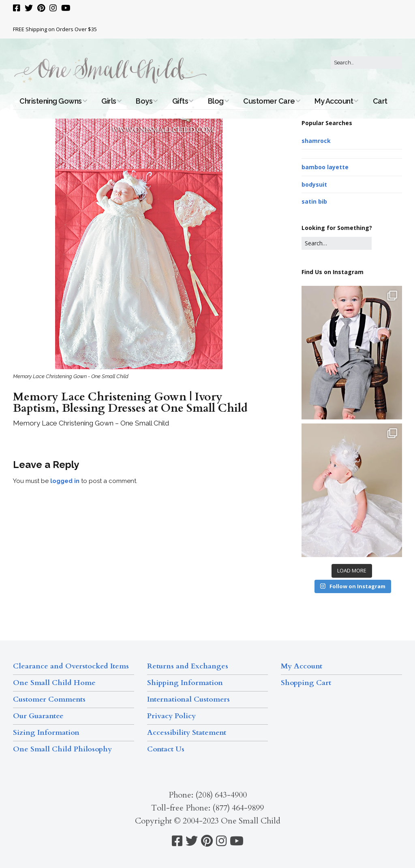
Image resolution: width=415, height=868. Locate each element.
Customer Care (269, 101)
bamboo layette (325, 167)
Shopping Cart (306, 683)
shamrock (316, 141)
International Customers (188, 699)
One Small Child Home (54, 683)
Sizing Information (46, 733)
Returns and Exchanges (188, 666)
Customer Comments (49, 699)
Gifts (180, 101)
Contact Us (166, 749)
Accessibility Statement (187, 733)
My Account (334, 101)
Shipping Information (185, 683)
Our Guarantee (38, 716)
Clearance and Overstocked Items (71, 666)
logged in (65, 481)
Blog (216, 101)
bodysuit (314, 184)
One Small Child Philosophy (62, 749)
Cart (380, 101)
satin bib (314, 201)
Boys (144, 101)
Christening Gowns (51, 101)
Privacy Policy (171, 716)
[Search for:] (366, 63)
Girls (109, 101)
